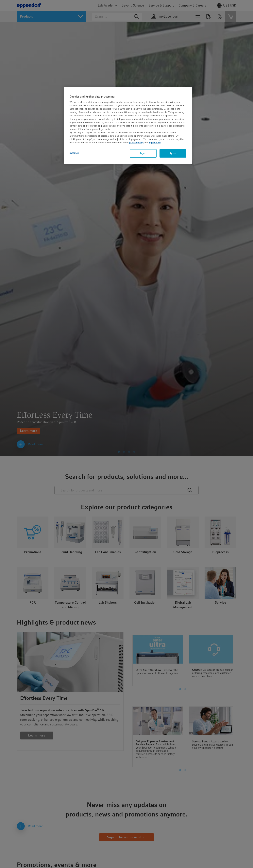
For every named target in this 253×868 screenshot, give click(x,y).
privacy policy (136, 143)
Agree (173, 153)
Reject (143, 153)
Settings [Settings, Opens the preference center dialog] (74, 153)
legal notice (155, 143)
